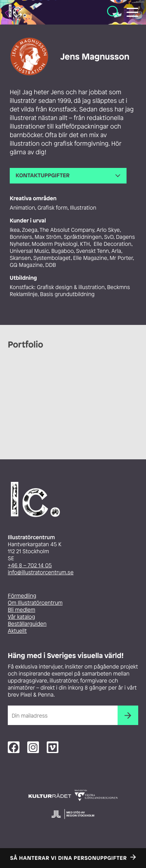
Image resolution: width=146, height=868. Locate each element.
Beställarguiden (27, 624)
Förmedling (22, 596)
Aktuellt (17, 631)
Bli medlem (21, 610)
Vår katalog (21, 617)
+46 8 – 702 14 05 (30, 565)
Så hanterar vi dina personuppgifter (69, 858)
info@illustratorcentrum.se (41, 572)
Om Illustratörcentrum (35, 603)
